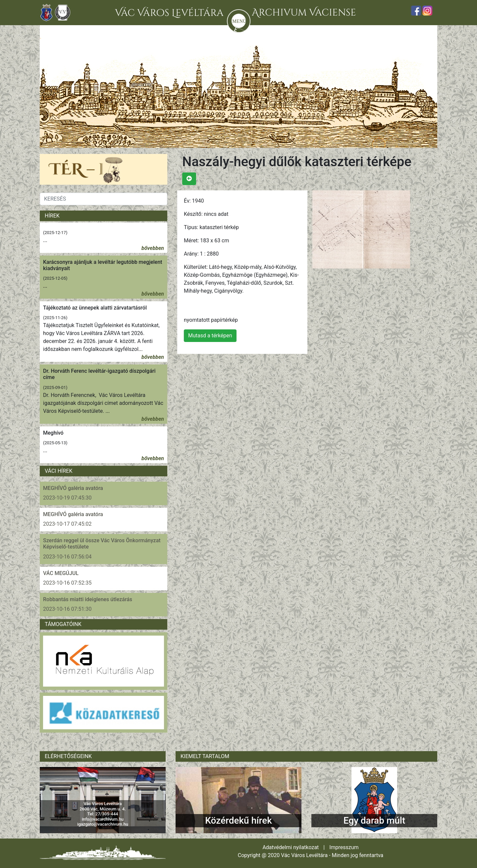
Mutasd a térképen (210, 336)
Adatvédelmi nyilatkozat (291, 847)
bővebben (153, 248)
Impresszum (344, 847)
